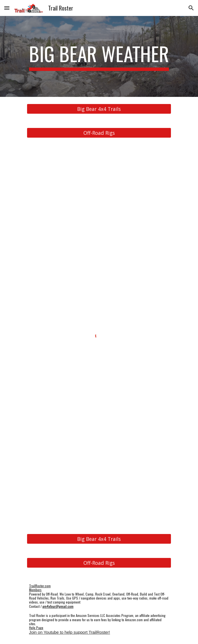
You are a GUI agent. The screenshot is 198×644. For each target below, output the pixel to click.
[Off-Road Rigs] (99, 133)
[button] (7, 8)
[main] (99, 56)
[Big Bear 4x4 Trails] (99, 109)
